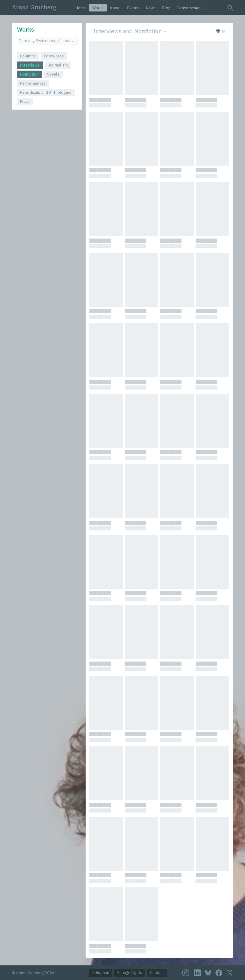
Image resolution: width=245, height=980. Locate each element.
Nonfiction (29, 74)
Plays (25, 101)
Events (133, 8)
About (115, 8)
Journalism (58, 65)
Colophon (101, 973)
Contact (157, 973)
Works (98, 8)
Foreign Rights (130, 973)
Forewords (54, 56)
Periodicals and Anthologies (46, 92)
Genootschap (189, 8)
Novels (53, 74)
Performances (33, 83)
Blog (166, 8)
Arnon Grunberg (34, 7)
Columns (28, 56)
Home (81, 8)
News (151, 8)
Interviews (30, 65)
